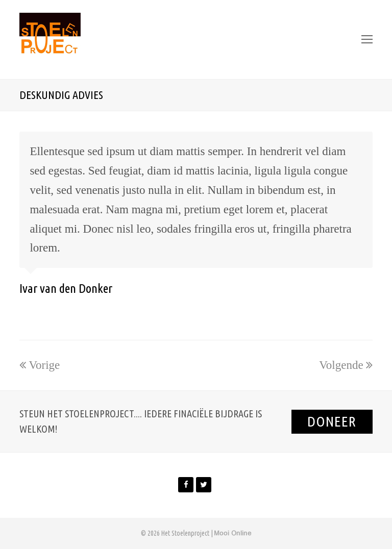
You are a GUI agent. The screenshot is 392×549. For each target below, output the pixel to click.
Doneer (332, 421)
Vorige (40, 365)
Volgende (346, 365)
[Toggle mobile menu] (367, 40)
